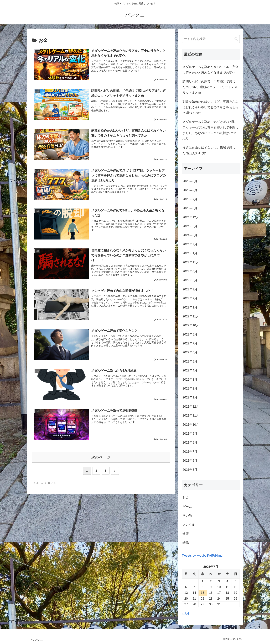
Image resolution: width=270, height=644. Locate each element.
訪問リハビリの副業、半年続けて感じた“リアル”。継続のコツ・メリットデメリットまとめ (210, 87)
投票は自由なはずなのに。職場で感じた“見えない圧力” (209, 150)
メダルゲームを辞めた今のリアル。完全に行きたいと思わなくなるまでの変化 (210, 70)
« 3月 (186, 613)
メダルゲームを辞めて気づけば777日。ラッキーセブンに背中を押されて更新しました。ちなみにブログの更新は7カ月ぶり (210, 130)
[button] (236, 39)
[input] (211, 39)
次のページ (101, 458)
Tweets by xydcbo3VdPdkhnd (202, 556)
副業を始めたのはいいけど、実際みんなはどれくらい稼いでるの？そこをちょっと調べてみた (210, 107)
